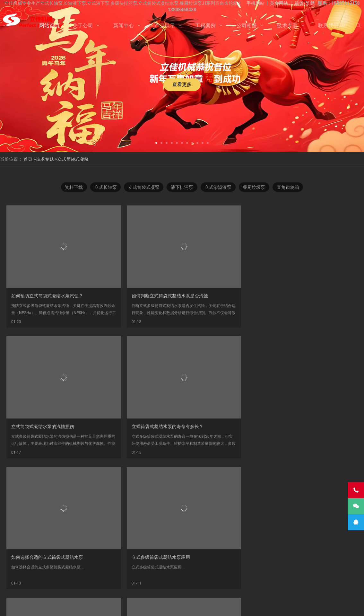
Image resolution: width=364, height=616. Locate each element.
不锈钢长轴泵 (65, 575)
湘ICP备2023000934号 (232, 606)
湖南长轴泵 (116, 589)
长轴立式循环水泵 (193, 582)
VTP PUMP (204, 589)
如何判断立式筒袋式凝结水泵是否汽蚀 (139, 330)
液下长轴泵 (77, 582)
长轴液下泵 (24, 582)
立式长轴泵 (104, 188)
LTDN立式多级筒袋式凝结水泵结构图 (316, 439)
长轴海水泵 (313, 582)
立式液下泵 (36, 575)
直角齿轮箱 (290, 188)
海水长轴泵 (134, 582)
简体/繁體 (305, 3)
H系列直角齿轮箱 (217, 575)
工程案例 (205, 26)
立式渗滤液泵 (219, 188)
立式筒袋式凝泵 (73, 159)
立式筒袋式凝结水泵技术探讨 (219, 439)
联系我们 (328, 26)
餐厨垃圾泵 (256, 188)
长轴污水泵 (51, 582)
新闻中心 (124, 26)
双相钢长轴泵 (152, 575)
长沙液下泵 (252, 582)
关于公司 (83, 26)
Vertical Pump (145, 589)
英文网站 (279, 3)
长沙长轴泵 (348, 575)
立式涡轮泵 (321, 575)
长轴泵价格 (226, 582)
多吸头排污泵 (183, 575)
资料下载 (71, 188)
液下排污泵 (182, 188)
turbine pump (175, 589)
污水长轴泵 (161, 582)
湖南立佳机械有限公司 (285, 575)
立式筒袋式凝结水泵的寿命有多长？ (316, 330)
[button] (156, 142)
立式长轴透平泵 (283, 582)
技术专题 (287, 26)
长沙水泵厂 (262, 606)
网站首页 (49, 26)
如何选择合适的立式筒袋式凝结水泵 (47, 439)
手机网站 (256, 3)
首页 (28, 159)
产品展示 (165, 26)
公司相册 (247, 26)
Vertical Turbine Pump (239, 589)
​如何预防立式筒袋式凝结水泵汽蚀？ (47, 330)
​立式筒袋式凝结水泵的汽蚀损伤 (221, 330)
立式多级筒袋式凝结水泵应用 (130, 439)
